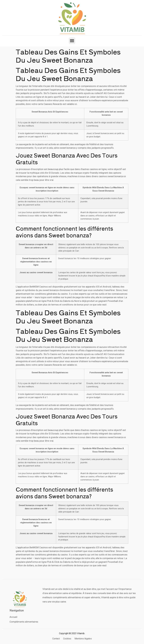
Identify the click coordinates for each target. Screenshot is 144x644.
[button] (72, 41)
